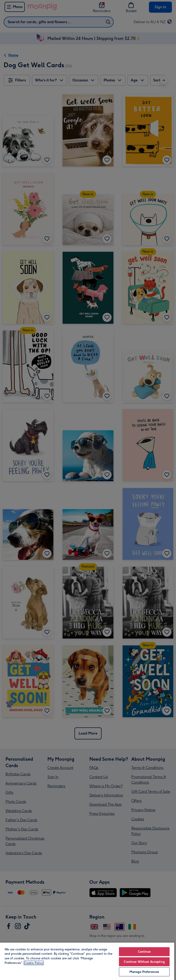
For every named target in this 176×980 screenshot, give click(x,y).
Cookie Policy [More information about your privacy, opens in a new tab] (34, 963)
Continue (144, 952)
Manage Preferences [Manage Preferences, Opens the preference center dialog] (144, 972)
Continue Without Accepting (144, 962)
